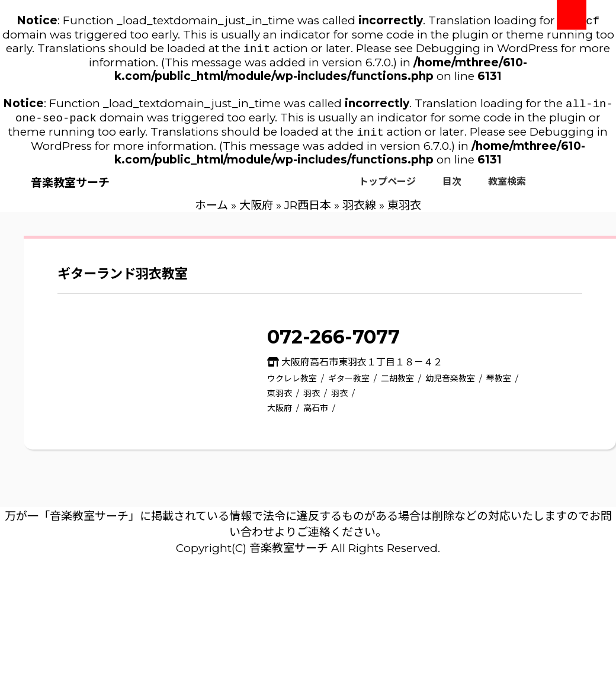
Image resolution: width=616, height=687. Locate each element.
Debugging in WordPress (487, 51)
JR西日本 (308, 211)
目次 (452, 187)
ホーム (211, 211)
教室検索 (507, 187)
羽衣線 (359, 211)
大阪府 (256, 211)
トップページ (387, 187)
